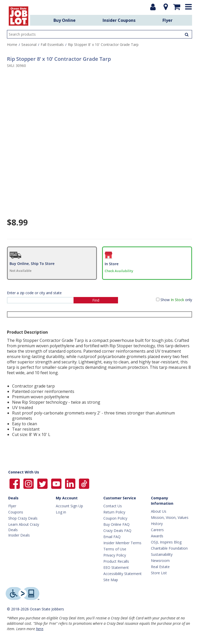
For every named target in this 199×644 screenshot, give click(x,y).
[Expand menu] (188, 7)
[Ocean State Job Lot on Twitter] (43, 483)
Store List (159, 573)
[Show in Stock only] (158, 299)
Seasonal (29, 44)
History (157, 524)
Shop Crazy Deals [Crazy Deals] (23, 518)
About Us (159, 511)
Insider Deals (19, 535)
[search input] (99, 34)
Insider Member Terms (122, 543)
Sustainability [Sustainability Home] (162, 554)
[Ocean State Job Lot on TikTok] (84, 483)
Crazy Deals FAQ (117, 531)
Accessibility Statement (123, 574)
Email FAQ (112, 537)
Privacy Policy (115, 555)
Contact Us (113, 506)
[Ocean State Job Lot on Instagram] (29, 483)
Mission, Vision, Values (170, 517)
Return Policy (114, 512)
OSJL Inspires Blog (166, 542)
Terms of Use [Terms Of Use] (115, 549)
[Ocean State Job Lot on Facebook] (15, 483)
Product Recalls (116, 561)
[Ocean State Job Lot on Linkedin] (71, 483)
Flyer (168, 20)
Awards (157, 536)
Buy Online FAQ (116, 524)
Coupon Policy (115, 518)
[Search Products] (187, 34)
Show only (176, 300)
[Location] (164, 7)
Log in (61, 512)
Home (12, 44)
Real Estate (160, 567)
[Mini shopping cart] (177, 7)
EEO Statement (116, 567)
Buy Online (65, 20)
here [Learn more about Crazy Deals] (40, 629)
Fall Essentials (52, 44)
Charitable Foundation (169, 548)
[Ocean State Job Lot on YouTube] (57, 483)
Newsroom (160, 561)
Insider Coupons (119, 20)
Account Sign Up (69, 506)
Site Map (111, 580)
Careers (157, 530)
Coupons (16, 512)
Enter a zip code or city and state (34, 293)
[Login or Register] (153, 7)
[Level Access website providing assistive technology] (22, 593)
